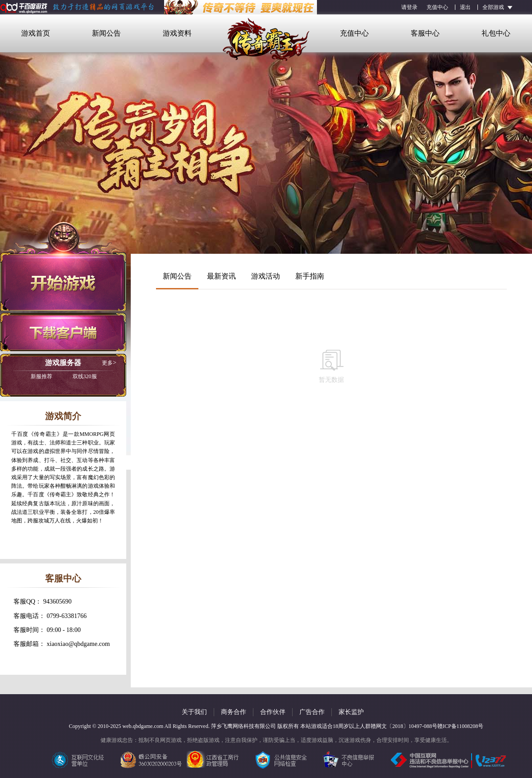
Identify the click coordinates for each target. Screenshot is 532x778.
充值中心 (437, 7)
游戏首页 (36, 33)
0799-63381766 (67, 616)
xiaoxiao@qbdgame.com (78, 644)
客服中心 (425, 33)
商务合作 (234, 712)
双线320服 (64, 376)
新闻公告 (106, 33)
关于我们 (194, 712)
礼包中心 (496, 33)
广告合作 (312, 712)
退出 (465, 7)
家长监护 (351, 712)
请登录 (409, 7)
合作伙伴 (273, 712)
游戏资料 (177, 33)
